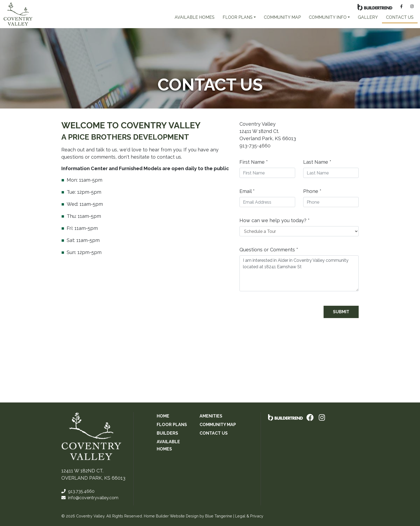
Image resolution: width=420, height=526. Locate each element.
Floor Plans (172, 425)
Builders (167, 433)
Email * (247, 191)
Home (163, 416)
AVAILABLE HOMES (195, 17)
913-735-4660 (255, 146)
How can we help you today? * (275, 220)
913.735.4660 (78, 491)
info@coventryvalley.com (90, 498)
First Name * (254, 162)
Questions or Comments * (269, 250)
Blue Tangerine (219, 516)
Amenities (211, 416)
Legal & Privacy (249, 516)
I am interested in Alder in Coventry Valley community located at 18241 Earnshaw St (299, 273)
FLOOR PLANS (238, 17)
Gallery (368, 17)
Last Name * (317, 162)
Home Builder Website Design (171, 516)
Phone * (312, 191)
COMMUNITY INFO (328, 17)
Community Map (282, 17)
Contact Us (400, 17)
